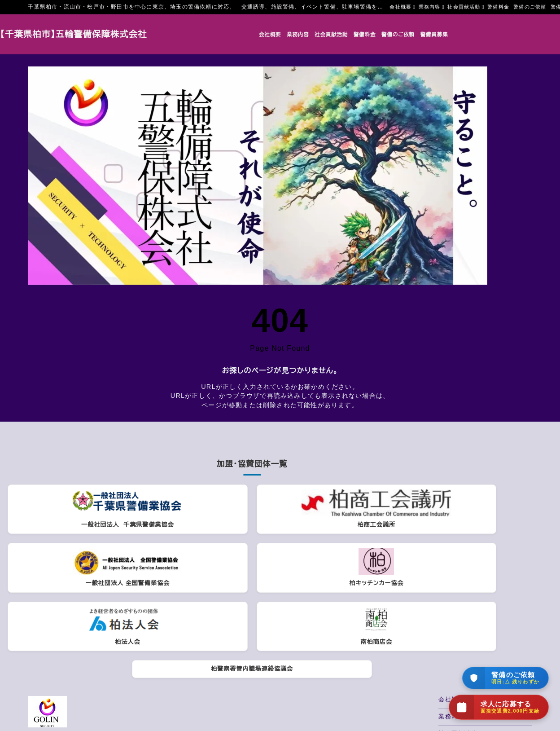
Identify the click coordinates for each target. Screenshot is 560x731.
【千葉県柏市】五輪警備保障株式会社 (101, 34)
